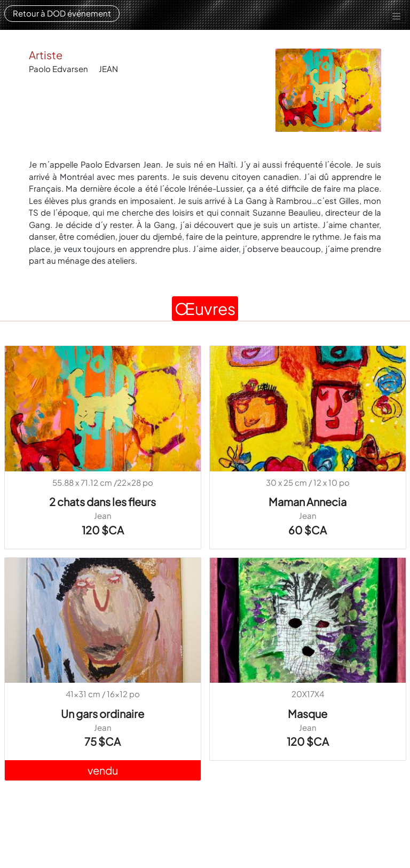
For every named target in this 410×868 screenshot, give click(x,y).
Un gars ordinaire (102, 713)
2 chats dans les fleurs (102, 502)
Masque (307, 713)
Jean (103, 515)
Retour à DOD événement (62, 13)
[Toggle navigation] (397, 17)
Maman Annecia (307, 502)
